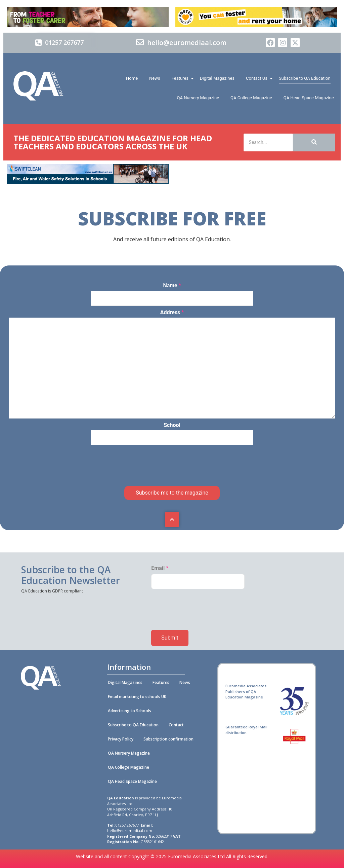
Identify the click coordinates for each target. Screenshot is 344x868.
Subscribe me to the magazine (172, 493)
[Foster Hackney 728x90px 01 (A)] (256, 25)
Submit (170, 638)
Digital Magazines (217, 78)
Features (181, 78)
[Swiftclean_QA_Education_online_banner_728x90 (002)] (88, 182)
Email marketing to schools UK (137, 697)
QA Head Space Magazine (309, 98)
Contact (176, 725)
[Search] (268, 142)
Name (172, 285)
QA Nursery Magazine (198, 98)
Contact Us (258, 78)
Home (132, 78)
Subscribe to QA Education (305, 78)
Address (172, 312)
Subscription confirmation (168, 739)
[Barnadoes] (88, 17)
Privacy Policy (121, 739)
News (155, 78)
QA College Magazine (251, 98)
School (172, 425)
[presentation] (60, 477)
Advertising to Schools (130, 711)
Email (160, 568)
